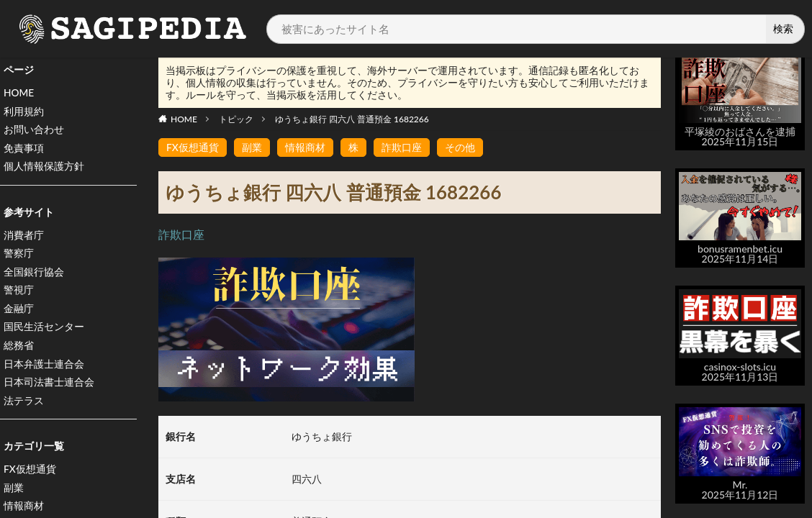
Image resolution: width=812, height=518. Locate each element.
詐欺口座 (402, 147)
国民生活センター (44, 331)
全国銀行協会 (34, 274)
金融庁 (19, 312)
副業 (14, 493)
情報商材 (305, 147)
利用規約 (24, 112)
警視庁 (19, 293)
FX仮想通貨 (30, 474)
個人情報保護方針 (44, 168)
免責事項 (24, 149)
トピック (236, 119)
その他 (460, 147)
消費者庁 (24, 237)
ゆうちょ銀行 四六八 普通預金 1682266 (352, 119)
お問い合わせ (34, 131)
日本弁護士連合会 (44, 368)
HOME (19, 93)
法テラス (24, 405)
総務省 (19, 349)
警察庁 (19, 256)
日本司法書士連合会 (49, 387)
